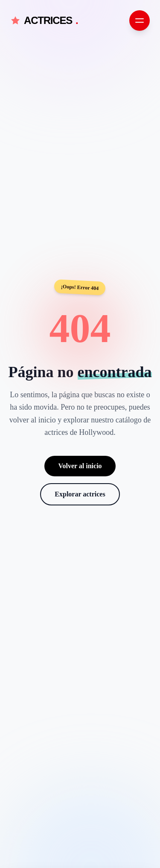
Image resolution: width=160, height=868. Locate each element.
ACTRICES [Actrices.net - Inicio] (44, 21)
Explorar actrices (80, 494)
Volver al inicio (80, 466)
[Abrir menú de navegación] (140, 21)
